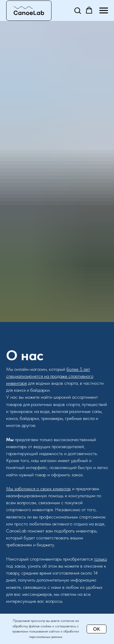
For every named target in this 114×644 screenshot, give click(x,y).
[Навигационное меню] (104, 11)
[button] (78, 10)
